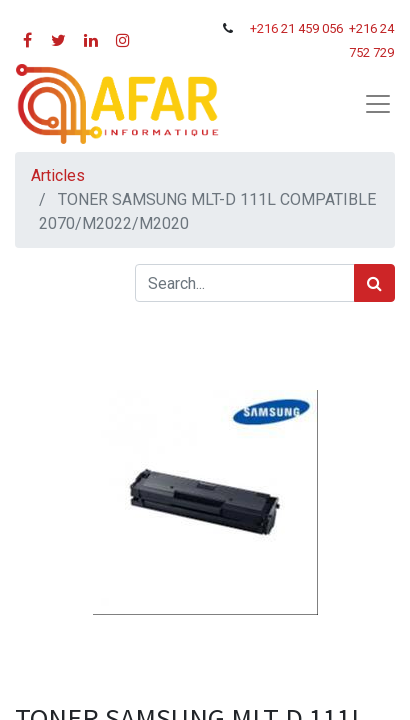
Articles (58, 175)
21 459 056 (313, 28)
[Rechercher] (374, 283)
